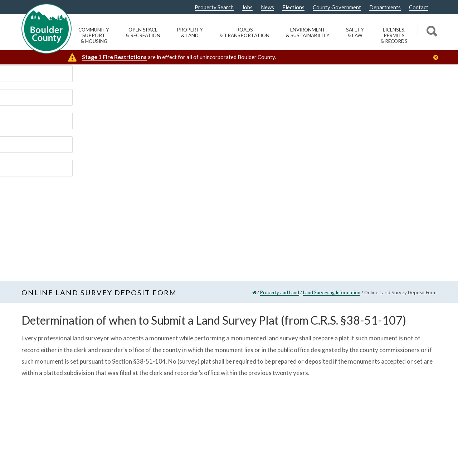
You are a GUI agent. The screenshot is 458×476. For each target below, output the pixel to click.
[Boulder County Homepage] (47, 29)
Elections (293, 7)
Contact (419, 7)
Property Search (214, 7)
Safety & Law (355, 33)
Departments (385, 7)
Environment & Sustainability (308, 33)
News (267, 7)
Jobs (247, 7)
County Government (337, 7)
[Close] (438, 57)
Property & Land (190, 33)
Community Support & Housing (94, 35)
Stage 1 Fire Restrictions (114, 57)
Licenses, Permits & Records (394, 35)
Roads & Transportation (244, 33)
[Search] (431, 32)
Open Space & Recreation (143, 33)
